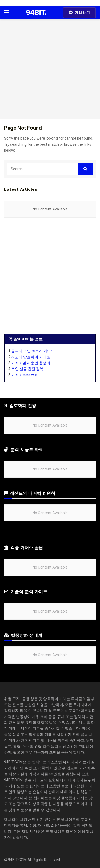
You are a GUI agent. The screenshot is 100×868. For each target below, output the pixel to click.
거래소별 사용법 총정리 (31, 363)
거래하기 (79, 13)
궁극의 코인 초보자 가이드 (33, 351)
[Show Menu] (7, 13)
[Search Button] (86, 169)
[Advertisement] (50, 69)
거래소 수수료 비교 (27, 375)
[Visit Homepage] (36, 13)
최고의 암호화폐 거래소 (31, 357)
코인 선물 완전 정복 (27, 369)
